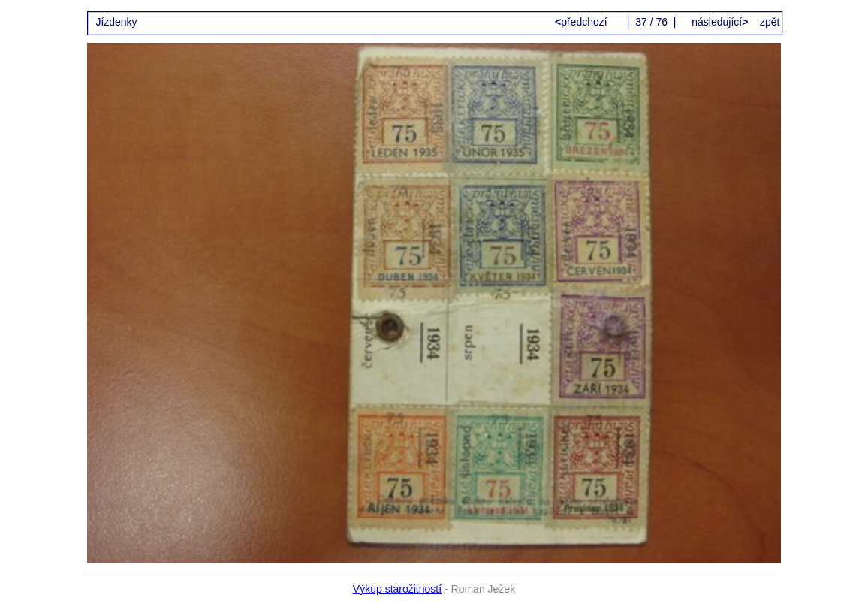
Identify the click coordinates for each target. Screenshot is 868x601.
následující (718, 22)
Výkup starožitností (397, 589)
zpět (770, 22)
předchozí (583, 22)
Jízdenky (116, 22)
